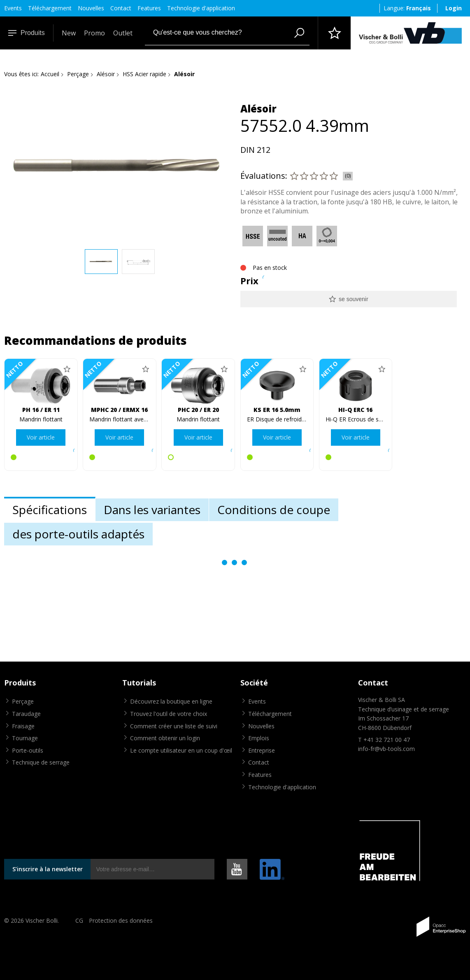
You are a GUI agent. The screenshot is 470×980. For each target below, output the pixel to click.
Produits (27, 33)
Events (13, 8)
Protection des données (121, 920)
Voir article (41, 437)
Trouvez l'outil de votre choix (169, 714)
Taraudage (26, 714)
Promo (94, 33)
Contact (121, 8)
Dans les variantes (152, 510)
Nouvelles (91, 8)
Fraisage (23, 726)
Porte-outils (28, 750)
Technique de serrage (41, 762)
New (69, 33)
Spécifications (50, 510)
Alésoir (106, 74)
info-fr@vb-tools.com (386, 749)
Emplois (259, 738)
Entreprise (262, 750)
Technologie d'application (201, 8)
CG (79, 920)
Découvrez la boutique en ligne (171, 701)
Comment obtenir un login (165, 738)
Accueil (50, 74)
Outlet (123, 33)
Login (454, 8)
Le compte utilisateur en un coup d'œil (181, 750)
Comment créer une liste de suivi (174, 726)
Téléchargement (50, 8)
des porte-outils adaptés (78, 534)
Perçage (78, 74)
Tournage (25, 738)
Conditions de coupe (274, 510)
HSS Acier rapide (144, 74)
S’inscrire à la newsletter (48, 869)
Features (149, 8)
